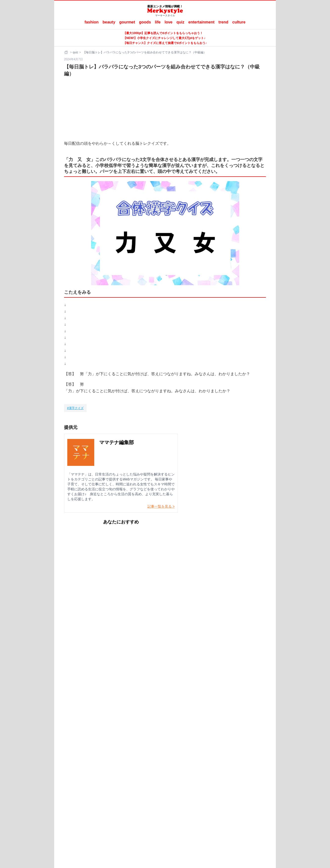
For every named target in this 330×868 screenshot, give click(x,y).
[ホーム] (67, 52)
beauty (109, 22)
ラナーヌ (186, 794)
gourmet (127, 22)
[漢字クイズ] (75, 408)
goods (145, 22)
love (168, 22)
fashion (92, 22)
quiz (180, 22)
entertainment (201, 22)
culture (239, 22)
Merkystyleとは (115, 786)
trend (223, 22)
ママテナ (169, 794)
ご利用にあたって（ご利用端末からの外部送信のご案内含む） (178, 786)
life (158, 22)
